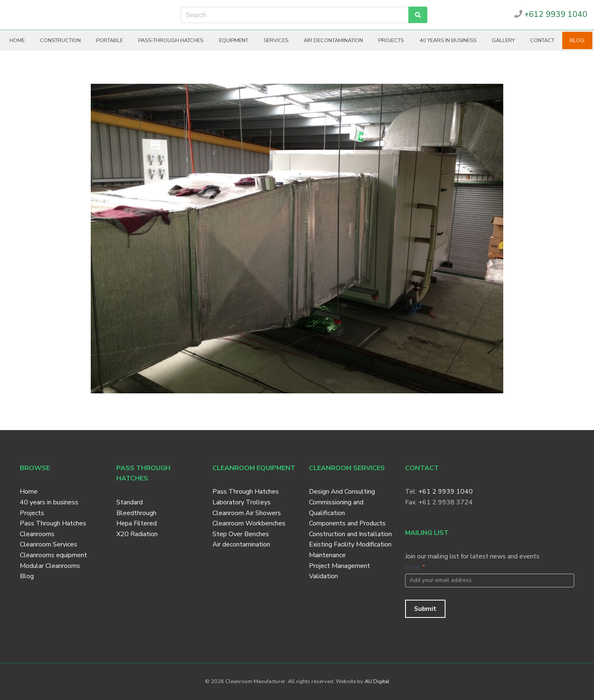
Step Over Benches (241, 534)
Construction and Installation (350, 534)
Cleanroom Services (48, 544)
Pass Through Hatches (53, 523)
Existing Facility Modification (350, 544)
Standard (130, 502)
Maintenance (327, 555)
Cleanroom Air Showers (247, 513)
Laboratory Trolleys (242, 502)
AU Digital (377, 681)
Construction (60, 40)
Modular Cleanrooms (50, 566)
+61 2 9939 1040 (445, 492)
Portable (110, 40)
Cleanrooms (37, 534)
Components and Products (347, 523)
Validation (323, 576)
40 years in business (448, 40)
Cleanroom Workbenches (249, 523)
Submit (425, 609)
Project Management (339, 566)
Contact (542, 40)
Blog (577, 40)
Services (276, 40)
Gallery (503, 40)
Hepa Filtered (137, 523)
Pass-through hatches (171, 40)
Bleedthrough (136, 513)
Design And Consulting (342, 492)
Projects (391, 40)
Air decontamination (333, 40)
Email (415, 567)
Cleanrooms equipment (53, 555)
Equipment (234, 40)
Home (17, 40)
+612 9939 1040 (551, 14)
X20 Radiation (137, 534)
